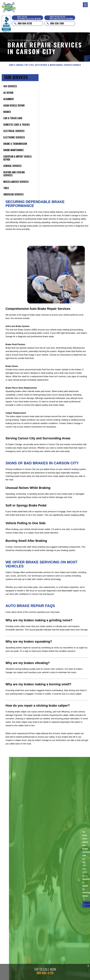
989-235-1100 (57, 23)
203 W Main (25, 40)
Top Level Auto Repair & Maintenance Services (49, 65)
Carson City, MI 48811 (39, 40)
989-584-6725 (25, 23)
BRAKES (77, 65)
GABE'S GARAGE (16, 65)
